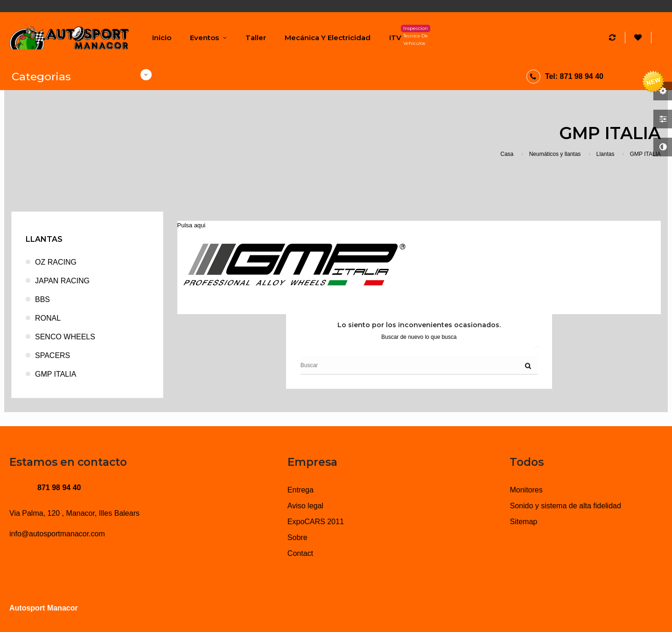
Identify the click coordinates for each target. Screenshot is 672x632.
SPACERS (52, 355)
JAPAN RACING (62, 281)
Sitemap (523, 522)
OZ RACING (56, 262)
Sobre (297, 537)
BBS (42, 299)
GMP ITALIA (56, 374)
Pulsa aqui (192, 225)
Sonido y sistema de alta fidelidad (565, 506)
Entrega (301, 490)
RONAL (48, 318)
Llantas (44, 239)
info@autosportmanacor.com (57, 534)
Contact (300, 553)
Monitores (526, 490)
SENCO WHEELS (65, 337)
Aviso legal (305, 506)
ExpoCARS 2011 (316, 522)
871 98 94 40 (59, 488)
